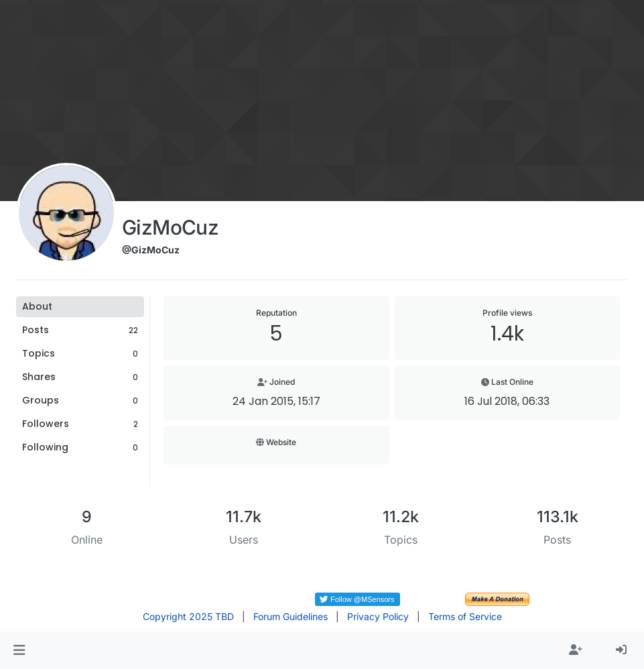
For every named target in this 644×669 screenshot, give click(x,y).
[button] (19, 650)
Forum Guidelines (291, 616)
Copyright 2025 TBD (188, 616)
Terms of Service (465, 616)
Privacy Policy (378, 616)
